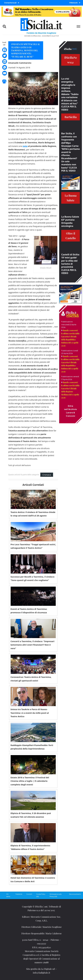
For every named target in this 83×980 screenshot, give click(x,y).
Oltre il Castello (71, 236)
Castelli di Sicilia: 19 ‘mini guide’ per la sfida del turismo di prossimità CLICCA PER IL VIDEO (70, 264)
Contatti (29, 894)
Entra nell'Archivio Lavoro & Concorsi (71, 411)
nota (25, 146)
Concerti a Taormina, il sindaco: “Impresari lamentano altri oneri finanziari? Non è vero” (32, 645)
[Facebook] (5, 50)
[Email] (5, 73)
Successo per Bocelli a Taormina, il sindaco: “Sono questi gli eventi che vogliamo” (33, 578)
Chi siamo (8, 895)
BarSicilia (71, 117)
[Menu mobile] (78, 26)
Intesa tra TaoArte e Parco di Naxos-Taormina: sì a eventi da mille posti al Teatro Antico (30, 713)
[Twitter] (5, 56)
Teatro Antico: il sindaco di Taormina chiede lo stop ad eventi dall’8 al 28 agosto (33, 514)
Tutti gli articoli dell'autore (19, 465)
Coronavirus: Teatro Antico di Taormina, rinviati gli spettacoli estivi (31, 679)
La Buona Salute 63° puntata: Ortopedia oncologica (70, 221)
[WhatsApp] (5, 67)
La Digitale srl (48, 969)
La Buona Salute (71, 198)
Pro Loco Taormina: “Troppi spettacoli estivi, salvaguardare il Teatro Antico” (33, 546)
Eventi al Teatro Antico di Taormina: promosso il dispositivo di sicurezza (29, 611)
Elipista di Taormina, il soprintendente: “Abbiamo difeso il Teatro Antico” (30, 847)
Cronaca (47, 475)
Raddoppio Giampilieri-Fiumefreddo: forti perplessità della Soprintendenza (32, 747)
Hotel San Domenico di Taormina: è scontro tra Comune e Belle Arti (33, 880)
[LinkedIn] (5, 62)
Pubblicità (19, 894)
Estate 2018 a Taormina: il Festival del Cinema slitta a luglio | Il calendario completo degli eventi (30, 781)
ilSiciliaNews (71, 60)
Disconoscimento (75, 894)
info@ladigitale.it (41, 973)
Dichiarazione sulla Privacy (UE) (56, 895)
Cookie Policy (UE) (41, 895)
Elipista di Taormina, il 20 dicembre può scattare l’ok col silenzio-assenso (31, 815)
